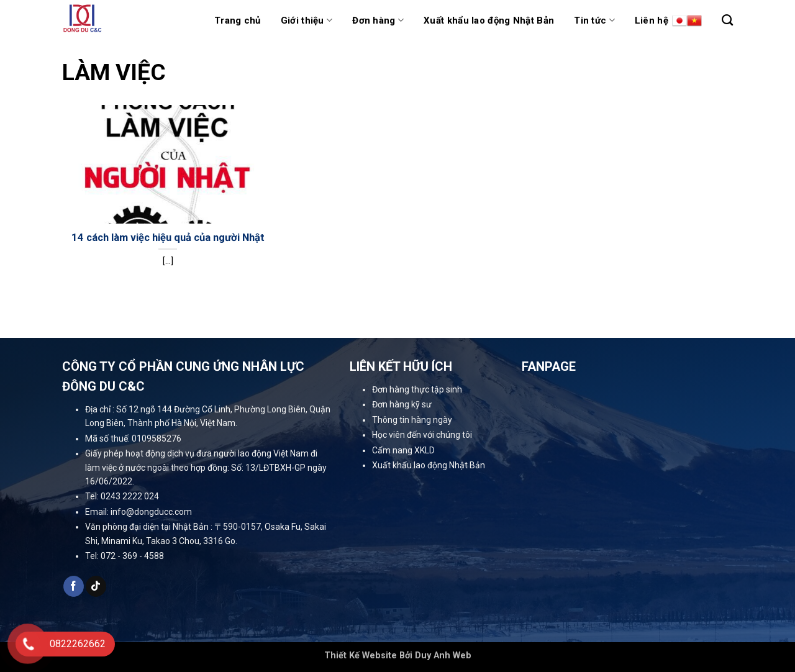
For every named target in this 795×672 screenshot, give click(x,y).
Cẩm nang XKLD (403, 450)
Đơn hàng (378, 20)
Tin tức (594, 20)
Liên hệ (652, 20)
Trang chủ (238, 20)
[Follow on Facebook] (74, 586)
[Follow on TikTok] (96, 586)
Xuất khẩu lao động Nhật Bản (489, 20)
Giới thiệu (307, 20)
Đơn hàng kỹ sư (402, 404)
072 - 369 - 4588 (132, 556)
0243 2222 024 (130, 496)
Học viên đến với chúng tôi (422, 435)
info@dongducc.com (151, 512)
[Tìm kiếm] (727, 20)
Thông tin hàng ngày (412, 420)
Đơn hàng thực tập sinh (417, 389)
